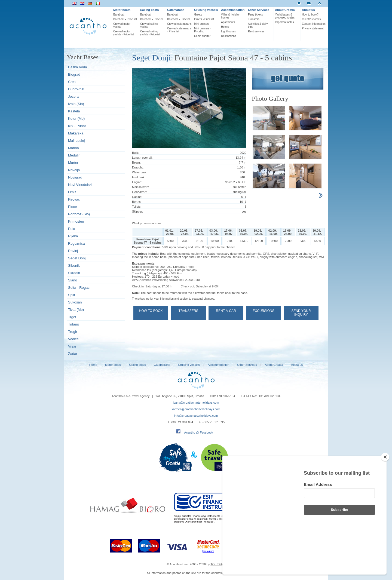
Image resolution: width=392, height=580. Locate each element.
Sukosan (75, 302)
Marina (73, 148)
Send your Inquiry (301, 313)
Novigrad (75, 177)
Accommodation (233, 10)
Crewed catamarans (179, 24)
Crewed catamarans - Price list (179, 30)
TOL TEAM (218, 564)
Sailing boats (149, 10)
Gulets (198, 15)
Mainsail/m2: (140, 187)
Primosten (76, 221)
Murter (73, 163)
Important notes (284, 22)
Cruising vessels (206, 10)
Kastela (74, 111)
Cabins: (137, 197)
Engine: (137, 182)
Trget (72, 317)
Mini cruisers (202, 24)
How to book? (310, 15)
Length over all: (142, 158)
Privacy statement (313, 28)
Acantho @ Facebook (199, 432)
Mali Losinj (76, 141)
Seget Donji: (153, 58)
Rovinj (73, 251)
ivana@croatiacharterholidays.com (196, 403)
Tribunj (73, 324)
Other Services (259, 10)
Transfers (254, 19)
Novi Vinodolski (80, 185)
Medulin (74, 155)
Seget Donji (77, 258)
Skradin (74, 273)
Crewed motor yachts (122, 25)
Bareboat (119, 15)
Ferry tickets (255, 15)
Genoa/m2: (139, 192)
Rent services (256, 31)
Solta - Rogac (79, 288)
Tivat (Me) (76, 310)
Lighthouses (228, 31)
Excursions (263, 311)
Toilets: (137, 207)
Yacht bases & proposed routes (285, 16)
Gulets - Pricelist (204, 19)
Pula (72, 229)
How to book (151, 311)
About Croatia (285, 10)
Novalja (74, 170)
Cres (72, 82)
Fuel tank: (139, 177)
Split (71, 295)
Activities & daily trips (258, 25)
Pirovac (74, 199)
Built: (135, 153)
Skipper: (137, 211)
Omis (72, 192)
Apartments (228, 22)
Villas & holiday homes (230, 16)
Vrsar (72, 346)
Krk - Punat (77, 126)
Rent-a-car (226, 311)
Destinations (229, 36)
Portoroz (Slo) (79, 214)
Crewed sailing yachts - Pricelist (150, 33)
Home (93, 365)
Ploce (73, 207)
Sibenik (74, 266)
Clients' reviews (311, 19)
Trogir (73, 332)
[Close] (385, 486)
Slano (73, 280)
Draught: (138, 167)
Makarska (76, 133)
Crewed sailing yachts (149, 25)
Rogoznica (76, 243)
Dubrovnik (76, 89)
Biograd (74, 74)
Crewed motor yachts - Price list (124, 33)
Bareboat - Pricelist (152, 19)
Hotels (225, 27)
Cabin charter (202, 36)
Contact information (314, 24)
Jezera (73, 96)
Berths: (137, 202)
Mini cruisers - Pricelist (203, 30)
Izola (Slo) (76, 104)
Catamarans (176, 10)
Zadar (73, 354)
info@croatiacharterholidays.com (196, 416)
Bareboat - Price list (125, 19)
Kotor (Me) (76, 119)
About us (308, 10)
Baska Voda (77, 67)
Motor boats (122, 10)
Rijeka (73, 236)
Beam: (136, 162)
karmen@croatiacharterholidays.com (196, 409)
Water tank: (140, 172)
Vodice (73, 339)
